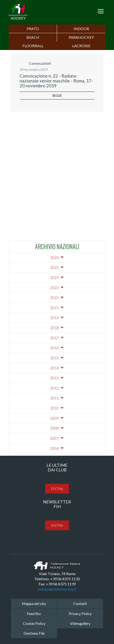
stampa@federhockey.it (57, 589)
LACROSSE (81, 46)
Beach (33, 37)
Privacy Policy (80, 614)
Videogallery (80, 623)
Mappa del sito (34, 603)
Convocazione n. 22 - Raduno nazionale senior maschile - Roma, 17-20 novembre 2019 (56, 81)
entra (57, 489)
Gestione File (34, 633)
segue (57, 96)
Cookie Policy (34, 623)
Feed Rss (34, 614)
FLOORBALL (33, 46)
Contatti (80, 603)
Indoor (81, 29)
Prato (33, 29)
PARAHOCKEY (81, 37)
